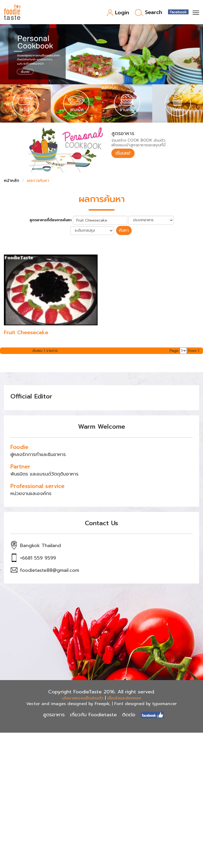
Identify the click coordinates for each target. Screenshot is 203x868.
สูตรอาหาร (54, 715)
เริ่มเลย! (123, 153)
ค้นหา (124, 230)
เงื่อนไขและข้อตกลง (124, 698)
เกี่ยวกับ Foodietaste (93, 715)
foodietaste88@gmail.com (50, 570)
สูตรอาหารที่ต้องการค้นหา (50, 220)
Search (148, 13)
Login (118, 13)
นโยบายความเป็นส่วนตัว (83, 698)
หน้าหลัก (12, 181)
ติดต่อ (129, 715)
